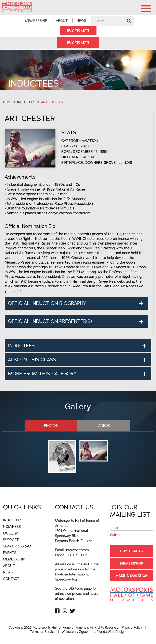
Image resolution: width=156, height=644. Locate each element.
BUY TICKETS (78, 30)
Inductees (26, 102)
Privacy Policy (132, 627)
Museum (11, 533)
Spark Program (17, 546)
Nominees (12, 526)
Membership (36, 21)
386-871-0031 (77, 555)
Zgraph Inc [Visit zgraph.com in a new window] (87, 632)
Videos (101, 426)
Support (11, 540)
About (62, 21)
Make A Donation (132, 576)
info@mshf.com (77, 550)
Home (6, 102)
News (81, 21)
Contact (11, 579)
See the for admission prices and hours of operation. (77, 593)
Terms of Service (43, 632)
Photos (54, 426)
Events (10, 553)
